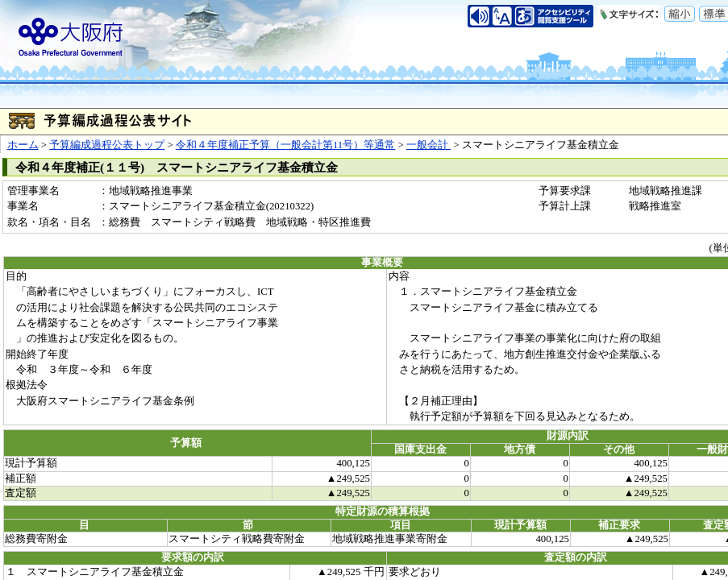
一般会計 (428, 145)
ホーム (23, 145)
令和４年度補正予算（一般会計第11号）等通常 (285, 145)
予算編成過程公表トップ (107, 145)
